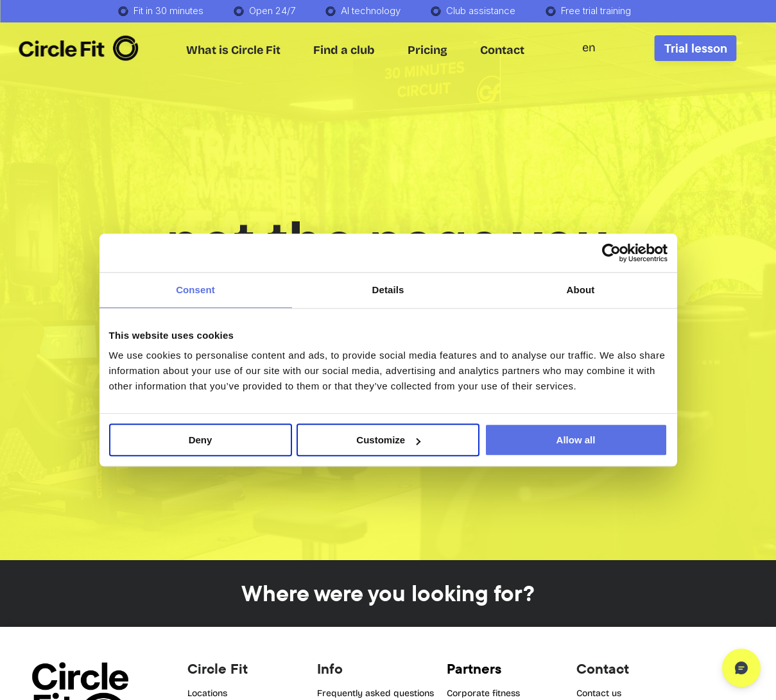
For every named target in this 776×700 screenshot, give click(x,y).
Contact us (599, 693)
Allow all (576, 440)
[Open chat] (741, 668)
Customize (388, 440)
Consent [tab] (195, 290)
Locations (207, 693)
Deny (201, 440)
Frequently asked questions (375, 693)
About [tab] (581, 290)
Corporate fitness (483, 693)
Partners (474, 669)
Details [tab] (388, 290)
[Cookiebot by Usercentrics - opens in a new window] (611, 253)
